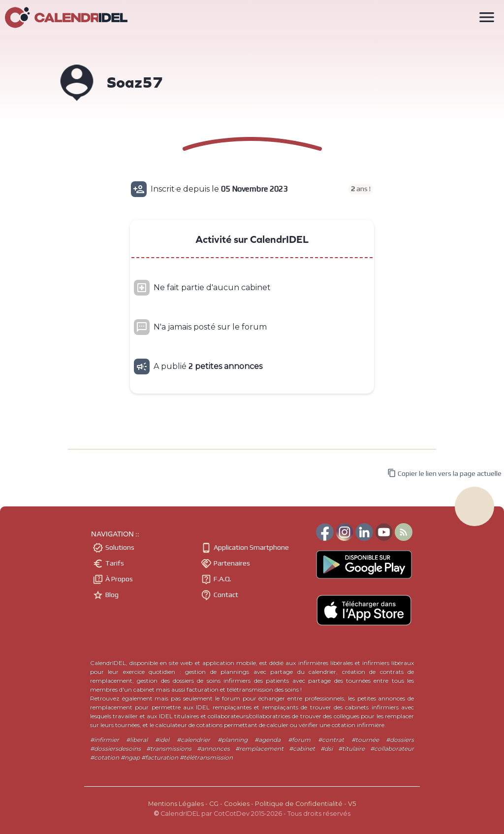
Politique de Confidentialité (299, 804)
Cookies (237, 804)
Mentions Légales (176, 804)
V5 (352, 804)
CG (214, 804)
